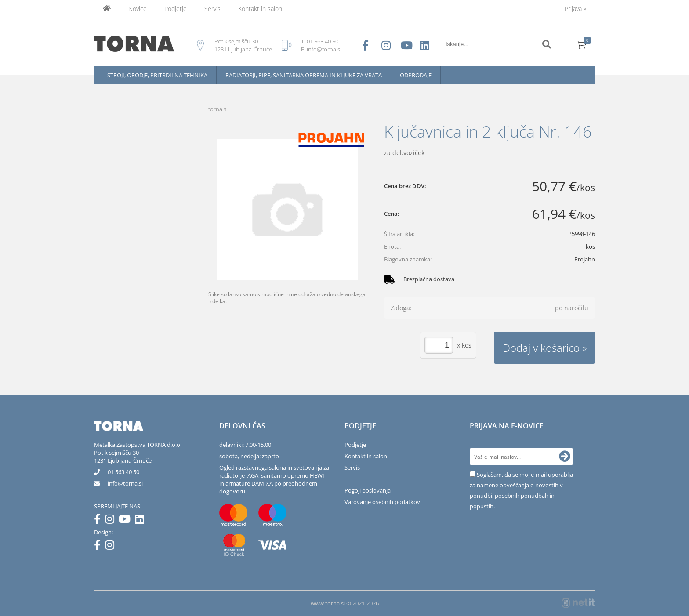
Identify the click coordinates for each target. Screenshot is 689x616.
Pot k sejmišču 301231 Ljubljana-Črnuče (123, 457)
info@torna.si (324, 49)
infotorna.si (125, 483)
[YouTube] (127, 521)
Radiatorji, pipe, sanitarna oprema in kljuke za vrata (304, 75)
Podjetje (176, 9)
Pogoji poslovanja (368, 490)
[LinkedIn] (142, 521)
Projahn (585, 259)
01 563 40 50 (323, 41)
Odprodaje (416, 75)
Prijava (575, 9)
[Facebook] (100, 521)
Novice (138, 9)
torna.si (218, 109)
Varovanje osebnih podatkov (382, 502)
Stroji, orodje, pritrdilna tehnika (157, 75)
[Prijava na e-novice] (565, 457)
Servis (212, 9)
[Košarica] (582, 44)
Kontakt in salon (260, 9)
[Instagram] (112, 521)
